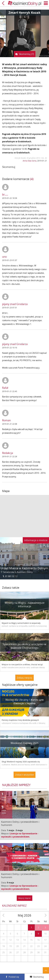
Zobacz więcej (24, 678)
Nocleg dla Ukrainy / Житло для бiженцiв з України (25, 702)
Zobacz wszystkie (24, 775)
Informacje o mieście (36, 540)
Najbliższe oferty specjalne (20, 685)
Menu (46, 3)
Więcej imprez (24, 898)
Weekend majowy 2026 (25, 743)
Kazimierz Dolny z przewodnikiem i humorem (20, 823)
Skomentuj (38, 977)
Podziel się (14, 977)
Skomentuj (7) (26, 54)
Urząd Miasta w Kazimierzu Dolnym (24, 568)
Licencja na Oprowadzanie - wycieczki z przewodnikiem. (20, 835)
